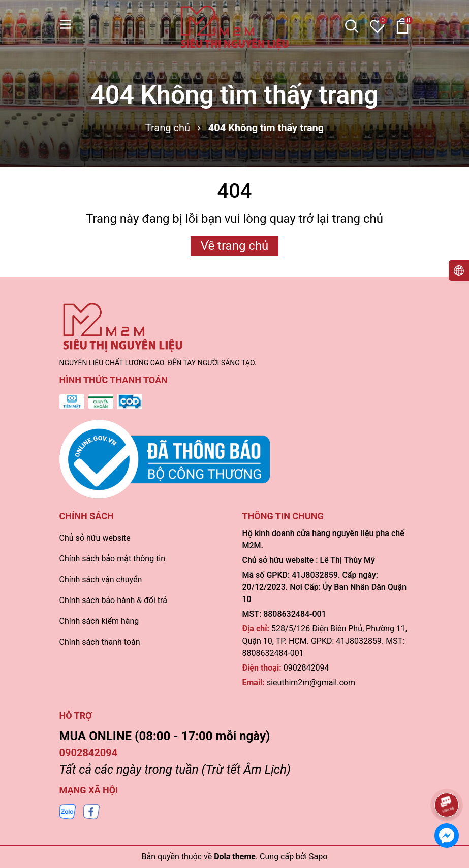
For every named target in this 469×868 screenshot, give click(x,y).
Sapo (318, 857)
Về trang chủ (235, 246)
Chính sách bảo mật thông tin (113, 559)
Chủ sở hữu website (95, 538)
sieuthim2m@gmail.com (311, 682)
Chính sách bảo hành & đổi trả (113, 600)
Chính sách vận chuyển (101, 579)
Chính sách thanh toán (100, 642)
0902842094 (306, 668)
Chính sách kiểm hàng (99, 621)
